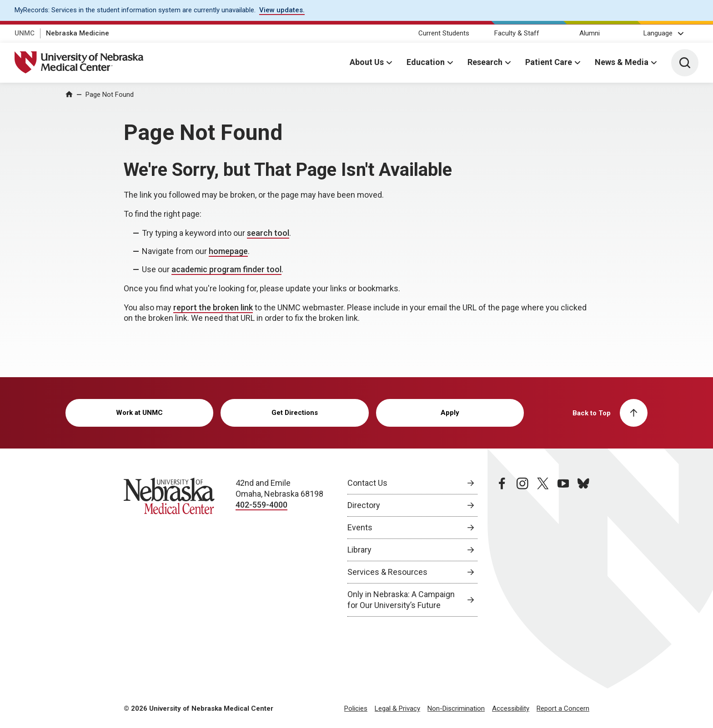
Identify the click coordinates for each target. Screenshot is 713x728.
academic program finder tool (226, 269)
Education (426, 62)
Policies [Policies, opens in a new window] (356, 708)
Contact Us (367, 483)
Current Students (444, 33)
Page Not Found (110, 95)
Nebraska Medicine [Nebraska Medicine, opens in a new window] (78, 33)
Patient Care (549, 62)
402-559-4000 (261, 505)
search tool (268, 233)
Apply (450, 413)
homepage (228, 251)
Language (658, 33)
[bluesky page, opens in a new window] (583, 547)
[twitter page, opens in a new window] (543, 547)
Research (485, 62)
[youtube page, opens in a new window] (563, 547)
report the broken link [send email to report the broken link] (213, 307)
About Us (367, 62)
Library (359, 550)
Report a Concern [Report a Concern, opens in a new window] (563, 708)
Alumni (590, 33)
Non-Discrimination (456, 708)
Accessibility (511, 708)
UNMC (25, 33)
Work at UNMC (139, 413)
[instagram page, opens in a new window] (522, 547)
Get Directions (295, 413)
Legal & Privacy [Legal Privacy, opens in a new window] (397, 708)
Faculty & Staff (517, 33)
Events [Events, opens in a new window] (360, 527)
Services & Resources (387, 572)
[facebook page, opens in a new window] (502, 547)
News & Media (622, 62)
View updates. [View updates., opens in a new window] (282, 10)
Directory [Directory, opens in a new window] (364, 505)
